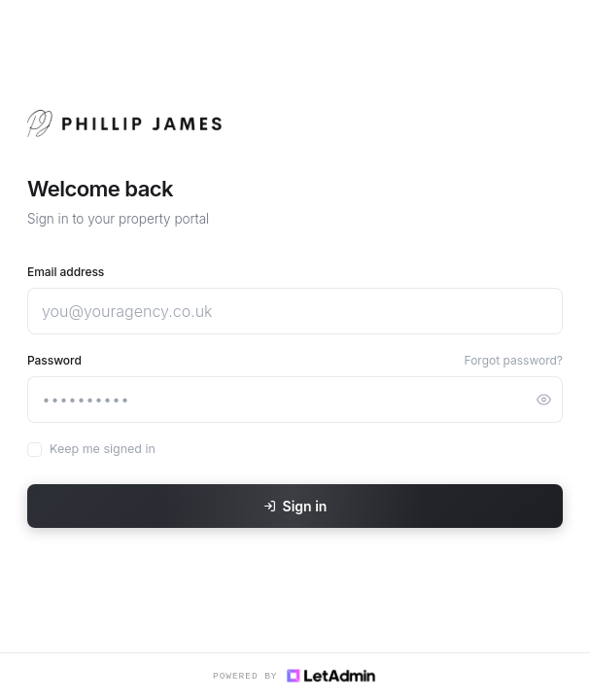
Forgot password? (514, 360)
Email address (66, 272)
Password (54, 360)
